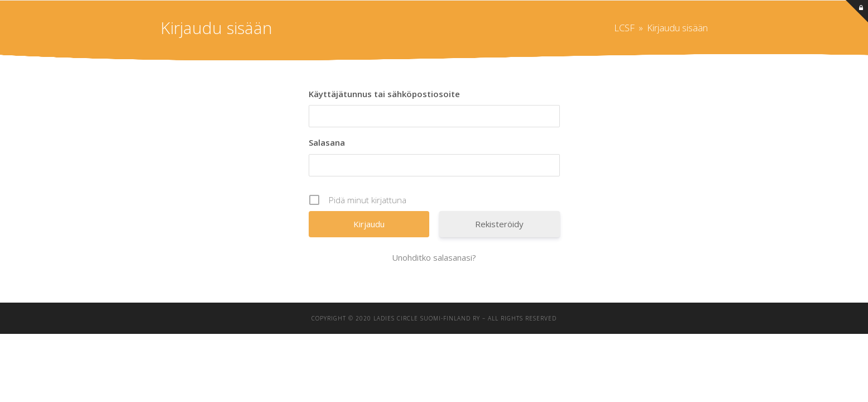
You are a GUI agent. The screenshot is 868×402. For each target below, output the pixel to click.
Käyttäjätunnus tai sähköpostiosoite (384, 94)
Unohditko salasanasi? (434, 257)
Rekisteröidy (499, 224)
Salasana (327, 142)
